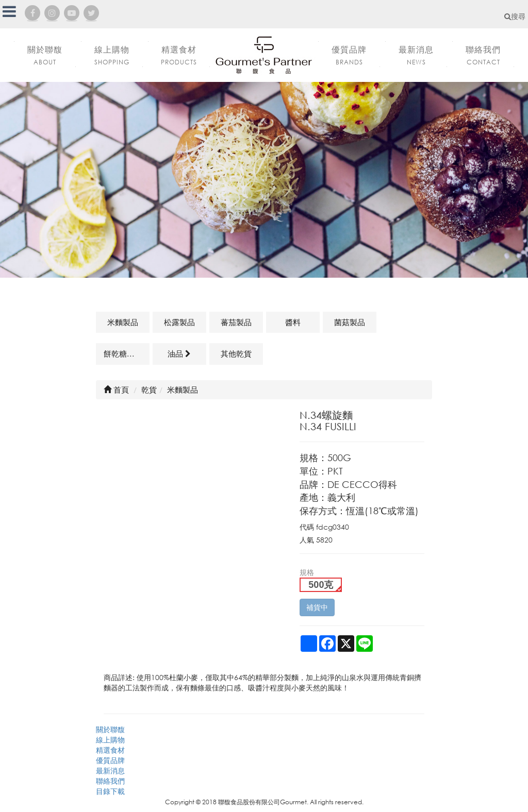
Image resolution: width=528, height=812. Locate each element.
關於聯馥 (110, 729)
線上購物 (110, 740)
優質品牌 (110, 760)
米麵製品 (123, 322)
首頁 (116, 390)
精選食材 (110, 750)
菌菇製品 (350, 322)
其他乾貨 (236, 353)
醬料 (293, 322)
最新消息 (110, 771)
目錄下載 (110, 791)
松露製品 (179, 322)
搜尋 (515, 16)
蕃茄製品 (236, 322)
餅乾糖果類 (123, 353)
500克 (321, 585)
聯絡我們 (110, 781)
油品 (179, 353)
